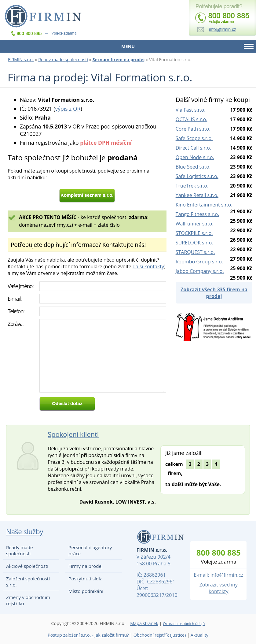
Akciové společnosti (27, 566)
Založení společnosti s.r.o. (28, 582)
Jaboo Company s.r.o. (200, 271)
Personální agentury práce (90, 550)
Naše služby (25, 532)
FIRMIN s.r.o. (21, 60)
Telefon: (16, 311)
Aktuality (199, 635)
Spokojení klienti (73, 434)
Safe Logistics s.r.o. (197, 176)
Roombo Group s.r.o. (199, 262)
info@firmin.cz (227, 575)
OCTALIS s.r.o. (192, 119)
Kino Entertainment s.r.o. (204, 205)
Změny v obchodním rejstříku (28, 600)
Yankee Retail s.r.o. (197, 195)
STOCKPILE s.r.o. (194, 233)
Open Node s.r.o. (195, 157)
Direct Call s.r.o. (193, 148)
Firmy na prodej (85, 566)
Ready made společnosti (63, 60)
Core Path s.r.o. (193, 129)
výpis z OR (68, 109)
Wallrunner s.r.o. (195, 224)
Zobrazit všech (214, 293)
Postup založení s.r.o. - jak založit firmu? (88, 635)
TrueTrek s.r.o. (192, 186)
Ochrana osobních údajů (184, 624)
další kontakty (148, 266)
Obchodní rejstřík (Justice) (160, 635)
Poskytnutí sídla (85, 579)
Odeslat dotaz (67, 403)
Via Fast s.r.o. (191, 110)
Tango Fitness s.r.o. (197, 214)
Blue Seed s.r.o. (193, 167)
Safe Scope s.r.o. (194, 138)
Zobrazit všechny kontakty (219, 588)
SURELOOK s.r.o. (194, 243)
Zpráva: (15, 324)
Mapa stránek (144, 623)
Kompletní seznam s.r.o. (87, 195)
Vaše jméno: (20, 286)
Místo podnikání (86, 591)
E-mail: (15, 299)
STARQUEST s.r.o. (195, 252)
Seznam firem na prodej (119, 60)
